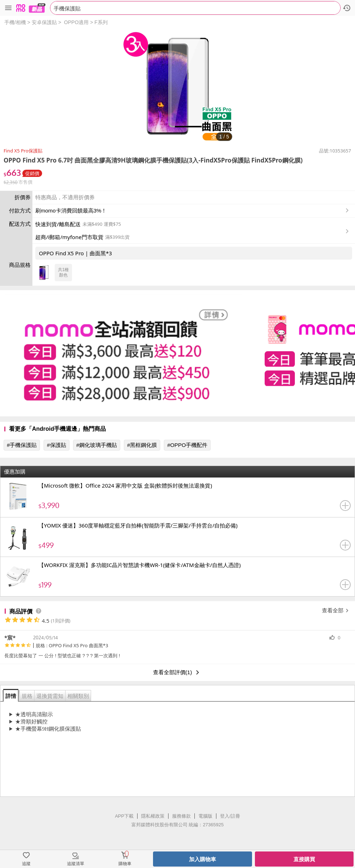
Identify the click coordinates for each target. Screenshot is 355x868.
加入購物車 (203, 859)
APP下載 (124, 816)
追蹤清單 (76, 864)
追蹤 (26, 864)
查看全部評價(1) (177, 672)
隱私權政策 (153, 816)
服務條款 (181, 816)
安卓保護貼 (44, 22)
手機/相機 (15, 22)
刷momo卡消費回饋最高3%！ (71, 211)
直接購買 (304, 859)
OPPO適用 (76, 22)
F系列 (101, 22)
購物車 (125, 864)
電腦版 (205, 816)
